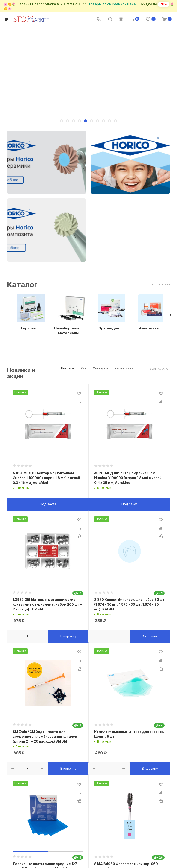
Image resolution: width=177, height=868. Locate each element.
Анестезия (149, 328)
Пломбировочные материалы (69, 331)
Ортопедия (109, 328)
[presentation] (170, 315)
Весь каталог (160, 369)
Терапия (28, 328)
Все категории (159, 284)
